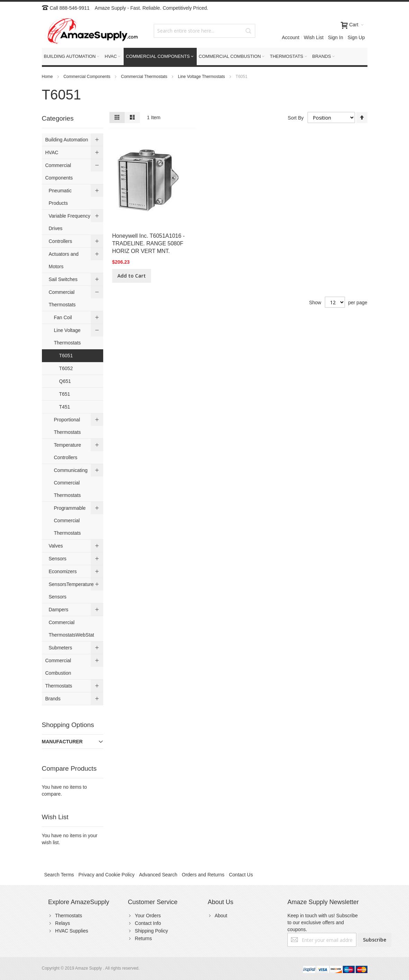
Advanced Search (158, 875)
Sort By (296, 117)
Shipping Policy (151, 931)
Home (48, 77)
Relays (63, 923)
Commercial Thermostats (145, 77)
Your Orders (148, 916)
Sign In (336, 37)
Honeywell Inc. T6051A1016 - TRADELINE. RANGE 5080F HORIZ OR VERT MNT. (149, 243)
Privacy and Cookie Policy (107, 875)
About (221, 916)
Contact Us (241, 875)
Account (291, 37)
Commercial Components (87, 77)
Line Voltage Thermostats (202, 77)
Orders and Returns (203, 875)
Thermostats (69, 916)
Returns (143, 938)
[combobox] (204, 31)
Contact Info (148, 923)
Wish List (314, 37)
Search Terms (59, 875)
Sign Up (356, 37)
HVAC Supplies (72, 931)
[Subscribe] (375, 940)
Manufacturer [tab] (62, 742)
